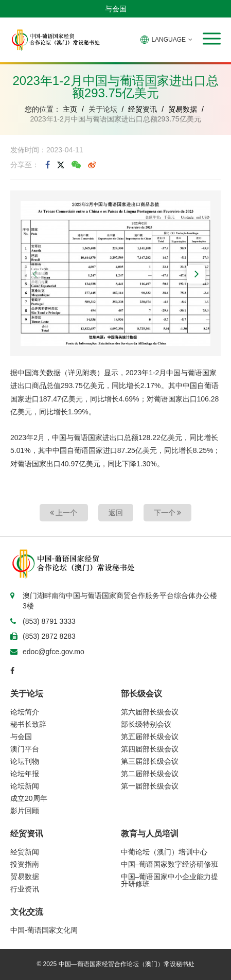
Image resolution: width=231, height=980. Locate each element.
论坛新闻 (25, 786)
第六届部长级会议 (150, 712)
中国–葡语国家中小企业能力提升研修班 (170, 880)
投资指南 (25, 864)
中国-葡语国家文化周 (44, 930)
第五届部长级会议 (150, 737)
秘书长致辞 (28, 724)
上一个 (64, 513)
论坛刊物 (25, 761)
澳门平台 (25, 749)
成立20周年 (29, 798)
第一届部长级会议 (150, 786)
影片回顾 (25, 811)
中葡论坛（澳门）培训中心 (164, 852)
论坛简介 (25, 712)
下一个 (168, 513)
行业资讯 (25, 889)
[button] (212, 39)
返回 (116, 513)
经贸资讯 (143, 109)
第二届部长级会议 (150, 774)
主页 (70, 109)
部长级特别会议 (146, 724)
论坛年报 (25, 774)
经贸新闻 (25, 852)
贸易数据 (183, 109)
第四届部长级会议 (150, 749)
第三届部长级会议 (150, 761)
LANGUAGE (166, 40)
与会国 (116, 9)
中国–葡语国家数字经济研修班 (170, 864)
